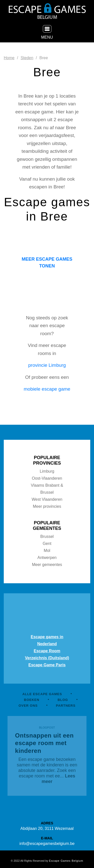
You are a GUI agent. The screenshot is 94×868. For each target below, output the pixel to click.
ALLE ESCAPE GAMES (42, 694)
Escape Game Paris (47, 665)
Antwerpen (47, 558)
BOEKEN (32, 700)
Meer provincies (47, 506)
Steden (27, 58)
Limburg (47, 471)
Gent (47, 544)
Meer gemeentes (47, 565)
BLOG (63, 700)
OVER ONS (28, 706)
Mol (47, 551)
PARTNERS (66, 706)
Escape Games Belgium (66, 861)
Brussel (47, 536)
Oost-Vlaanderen (47, 478)
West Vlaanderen (47, 499)
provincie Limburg (47, 365)
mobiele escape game (47, 389)
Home (9, 58)
